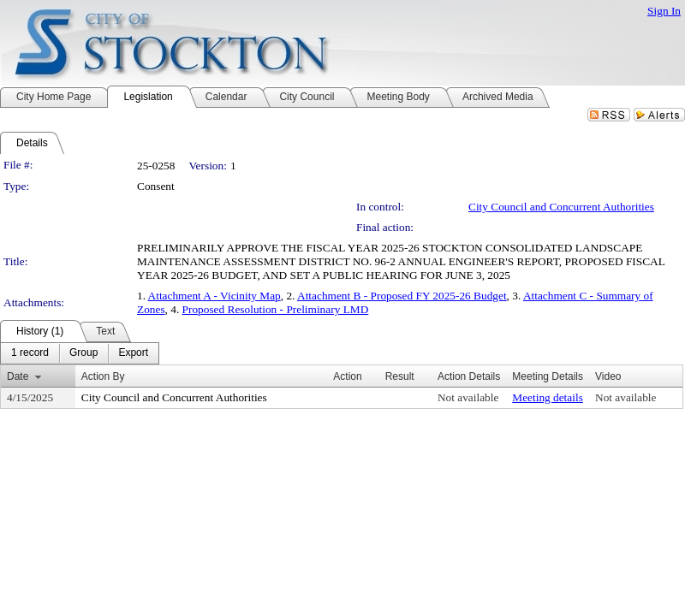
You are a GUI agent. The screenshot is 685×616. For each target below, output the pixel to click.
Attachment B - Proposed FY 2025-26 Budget (402, 296)
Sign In (664, 11)
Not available (468, 397)
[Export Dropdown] (133, 353)
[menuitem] (30, 353)
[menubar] (80, 353)
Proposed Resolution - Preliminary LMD (276, 309)
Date (18, 376)
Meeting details (548, 397)
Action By (103, 376)
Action (347, 376)
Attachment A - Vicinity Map (214, 296)
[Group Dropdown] (83, 353)
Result (400, 376)
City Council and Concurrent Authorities (561, 207)
